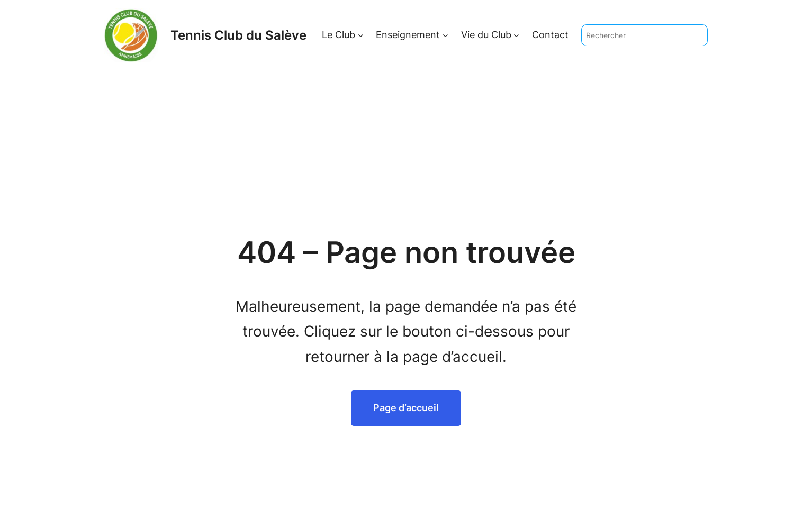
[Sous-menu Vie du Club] (516, 35)
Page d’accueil (406, 408)
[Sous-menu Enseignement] (445, 35)
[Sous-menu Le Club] (361, 35)
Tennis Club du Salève (238, 35)
